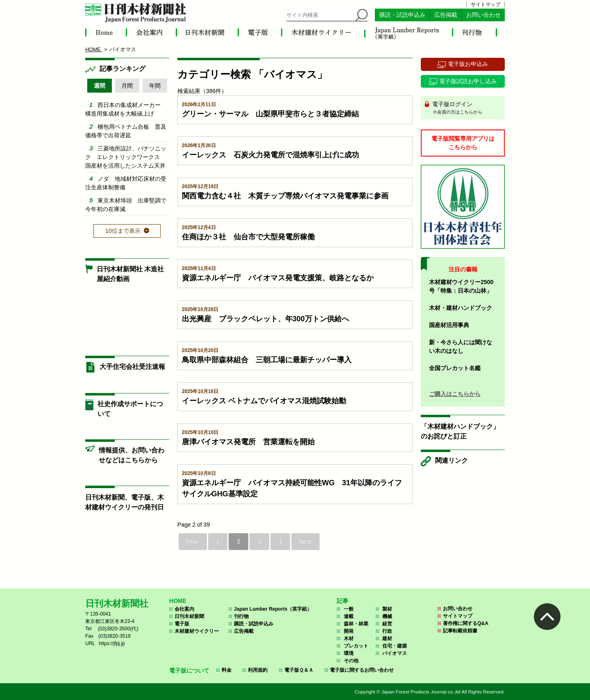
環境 (349, 653)
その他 (351, 661)
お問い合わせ (483, 15)
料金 (227, 670)
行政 (387, 631)
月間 (127, 86)
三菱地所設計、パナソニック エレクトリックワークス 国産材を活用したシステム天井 (126, 157)
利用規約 (258, 670)
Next (305, 541)
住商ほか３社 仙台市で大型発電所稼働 (248, 237)
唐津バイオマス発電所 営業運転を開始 (248, 442)
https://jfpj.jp (112, 643)
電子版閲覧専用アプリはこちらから (463, 143)
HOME (178, 601)
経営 (387, 624)
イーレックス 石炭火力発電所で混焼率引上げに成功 (270, 155)
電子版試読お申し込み (468, 81)
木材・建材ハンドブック (461, 308)
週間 (100, 86)
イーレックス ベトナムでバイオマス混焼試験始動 (264, 401)
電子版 (182, 624)
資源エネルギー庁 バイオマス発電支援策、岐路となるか (278, 278)
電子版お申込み (468, 64)
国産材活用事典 (449, 325)
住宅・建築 (395, 646)
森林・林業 (356, 624)
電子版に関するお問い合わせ (362, 670)
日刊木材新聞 (189, 616)
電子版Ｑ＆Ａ (299, 670)
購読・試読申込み (402, 15)
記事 (343, 601)
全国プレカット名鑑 (455, 368)
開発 (349, 631)
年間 (155, 86)
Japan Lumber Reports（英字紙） (273, 609)
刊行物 (241, 616)
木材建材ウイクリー (197, 631)
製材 (387, 609)
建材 (387, 639)
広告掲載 (446, 15)
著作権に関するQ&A (466, 623)
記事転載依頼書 (460, 631)
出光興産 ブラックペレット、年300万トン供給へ (265, 319)
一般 (349, 609)
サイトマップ (486, 5)
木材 (349, 639)
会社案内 (184, 609)
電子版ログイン (466, 108)
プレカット (356, 646)
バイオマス (395, 653)
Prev (193, 541)
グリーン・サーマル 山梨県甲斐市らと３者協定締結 (270, 114)
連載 (349, 616)
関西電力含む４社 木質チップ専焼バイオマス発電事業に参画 (285, 196)
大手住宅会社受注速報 (132, 367)
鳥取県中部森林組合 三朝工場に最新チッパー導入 (267, 360)
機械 (387, 616)
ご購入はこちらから (455, 394)
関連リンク (452, 460)
